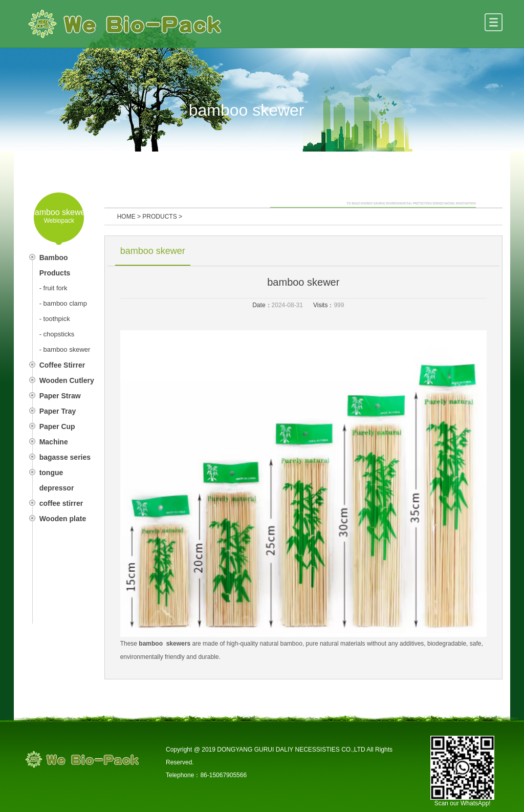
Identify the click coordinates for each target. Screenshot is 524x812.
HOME (126, 217)
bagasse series (65, 457)
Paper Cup (57, 426)
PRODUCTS (159, 217)
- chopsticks (57, 334)
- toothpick (55, 319)
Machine (54, 442)
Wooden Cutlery (67, 380)
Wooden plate (63, 519)
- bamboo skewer (65, 349)
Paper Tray (58, 411)
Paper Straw (60, 396)
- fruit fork (53, 288)
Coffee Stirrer (62, 365)
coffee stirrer (61, 503)
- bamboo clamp (63, 303)
